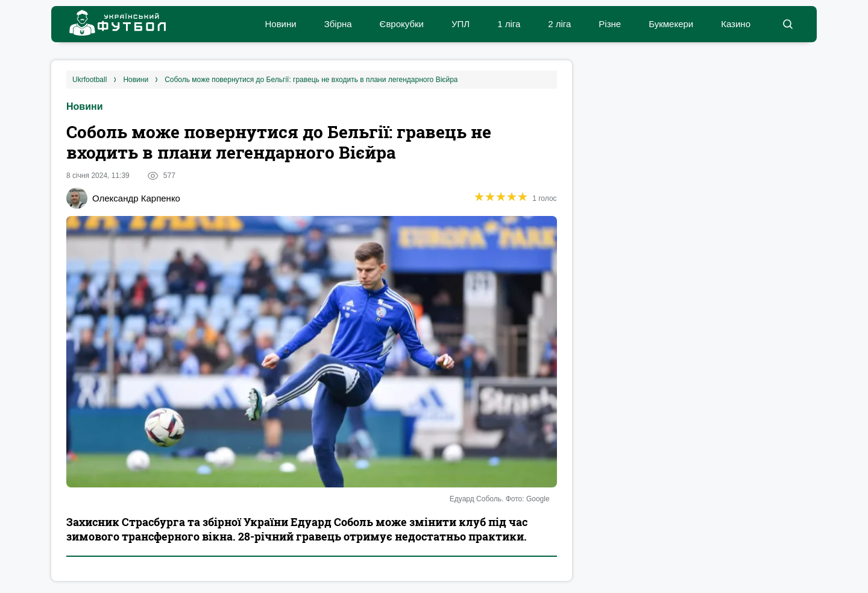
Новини (280, 24)
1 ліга (509, 24)
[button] (788, 24)
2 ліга (559, 24)
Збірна (338, 24)
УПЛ (461, 24)
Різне (610, 24)
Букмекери (671, 24)
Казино (736, 24)
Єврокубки (402, 24)
